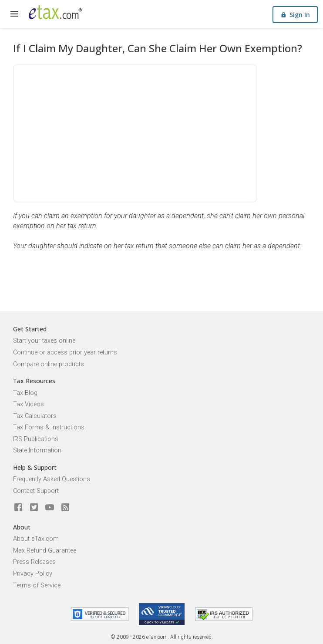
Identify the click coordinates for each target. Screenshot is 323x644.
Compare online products (49, 364)
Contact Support (36, 491)
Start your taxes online (44, 341)
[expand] (14, 14)
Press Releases (34, 562)
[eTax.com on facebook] (18, 508)
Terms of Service (37, 585)
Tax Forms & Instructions (49, 427)
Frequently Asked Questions (52, 479)
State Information (37, 450)
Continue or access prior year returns (65, 352)
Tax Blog (25, 393)
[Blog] (65, 508)
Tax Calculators (35, 416)
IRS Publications (36, 439)
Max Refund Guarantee (45, 551)
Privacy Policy (33, 574)
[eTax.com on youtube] (50, 508)
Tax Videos (29, 404)
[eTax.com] (55, 12)
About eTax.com (36, 539)
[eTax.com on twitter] (34, 508)
